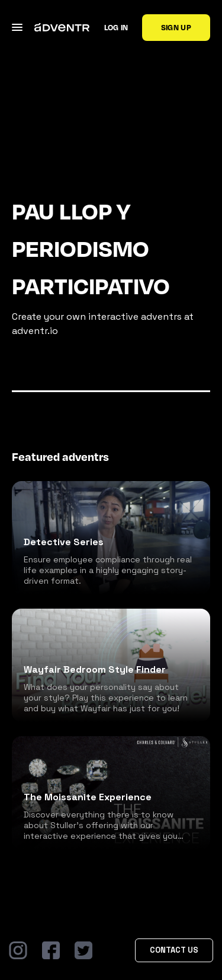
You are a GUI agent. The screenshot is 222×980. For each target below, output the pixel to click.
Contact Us (174, 950)
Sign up (176, 27)
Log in (116, 27)
